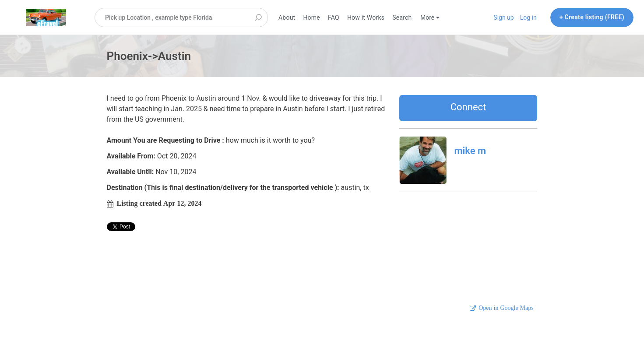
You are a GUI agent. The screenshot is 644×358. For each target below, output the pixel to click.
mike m (470, 151)
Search (402, 18)
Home (311, 18)
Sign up (503, 18)
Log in (528, 18)
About (287, 18)
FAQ (334, 18)
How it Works (366, 18)
